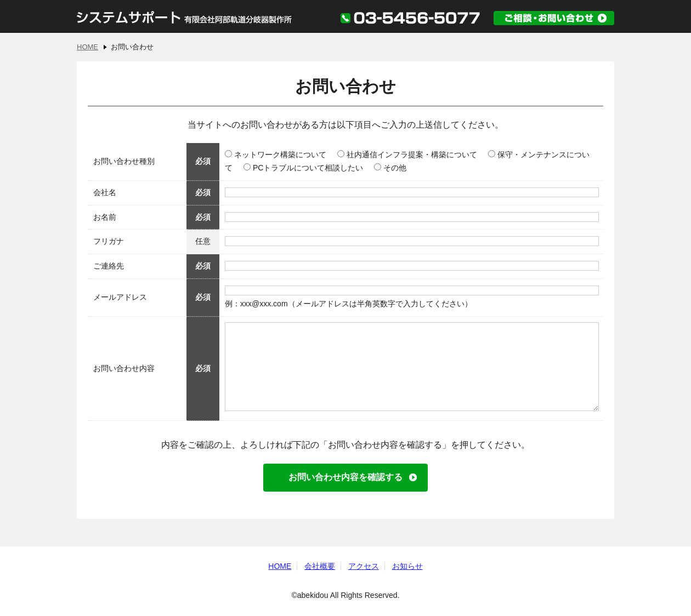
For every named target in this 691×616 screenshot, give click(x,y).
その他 (390, 168)
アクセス (364, 566)
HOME (87, 47)
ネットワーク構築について (276, 155)
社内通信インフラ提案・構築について (407, 155)
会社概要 (320, 566)
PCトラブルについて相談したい (303, 168)
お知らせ (407, 566)
